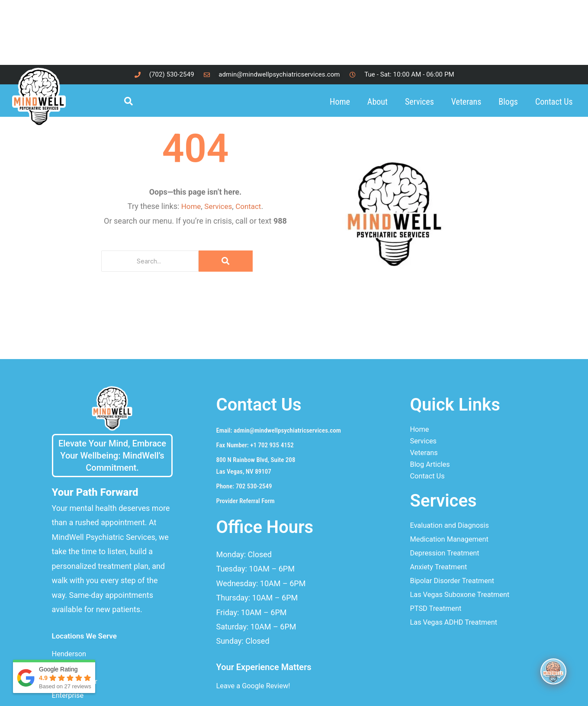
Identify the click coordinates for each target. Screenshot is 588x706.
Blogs (508, 102)
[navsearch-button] (133, 102)
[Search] (150, 261)
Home (340, 102)
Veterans (466, 102)
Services (419, 102)
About (378, 102)
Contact (250, 206)
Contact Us (554, 102)
